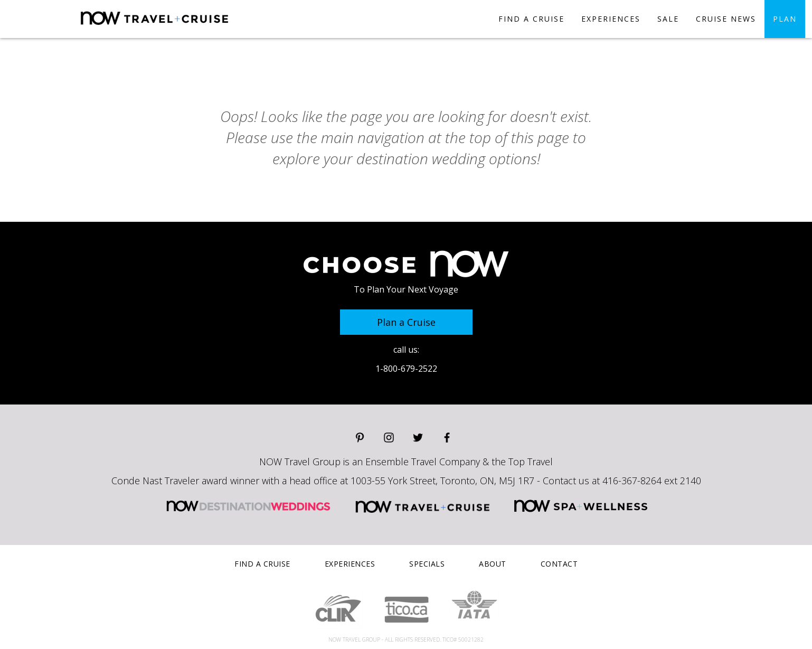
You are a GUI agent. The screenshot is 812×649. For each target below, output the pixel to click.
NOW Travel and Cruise (423, 506)
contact (559, 564)
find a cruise (531, 19)
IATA (474, 605)
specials (427, 564)
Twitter (418, 438)
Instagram (389, 438)
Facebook (447, 438)
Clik (338, 609)
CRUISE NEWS (726, 19)
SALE (668, 19)
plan (785, 19)
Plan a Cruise (406, 322)
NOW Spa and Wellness (581, 506)
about (493, 564)
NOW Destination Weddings (248, 506)
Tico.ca (406, 610)
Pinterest (360, 438)
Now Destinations (193, 27)
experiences (611, 19)
